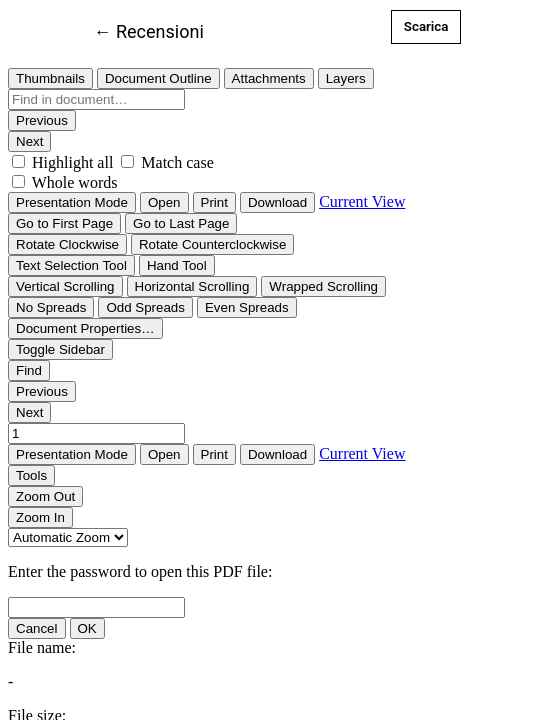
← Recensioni (149, 30)
